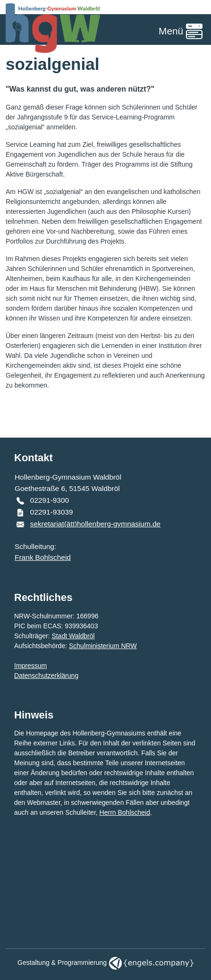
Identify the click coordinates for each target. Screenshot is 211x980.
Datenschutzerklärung (46, 676)
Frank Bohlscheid (43, 557)
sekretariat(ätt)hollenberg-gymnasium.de (95, 524)
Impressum (30, 666)
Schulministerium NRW (103, 646)
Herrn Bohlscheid (125, 812)
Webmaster (44, 803)
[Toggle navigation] (181, 32)
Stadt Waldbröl (73, 636)
